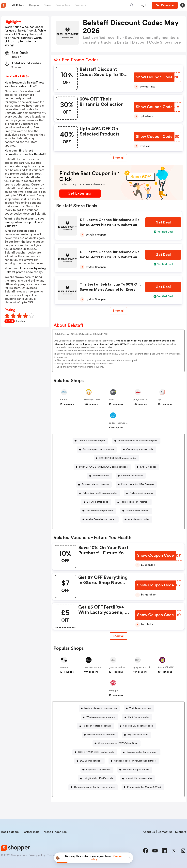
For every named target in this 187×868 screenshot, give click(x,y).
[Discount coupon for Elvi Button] (135, 770)
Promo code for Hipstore (95, 484)
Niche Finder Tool (55, 832)
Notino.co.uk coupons (141, 493)
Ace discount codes (139, 519)
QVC (161, 400)
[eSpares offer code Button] (136, 735)
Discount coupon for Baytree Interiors (94, 787)
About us (149, 832)
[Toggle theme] (183, 5)
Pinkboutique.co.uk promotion (98, 449)
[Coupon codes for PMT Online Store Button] (117, 743)
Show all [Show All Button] (118, 158)
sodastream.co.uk (119, 423)
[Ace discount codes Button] (137, 519)
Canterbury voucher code (140, 449)
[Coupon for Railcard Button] (131, 476)
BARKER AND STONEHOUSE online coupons (103, 467)
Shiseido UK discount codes (138, 726)
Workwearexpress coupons (101, 717)
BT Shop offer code (98, 502)
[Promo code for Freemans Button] (133, 502)
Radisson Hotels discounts (97, 726)
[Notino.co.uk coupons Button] (140, 493)
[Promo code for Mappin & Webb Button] (143, 787)
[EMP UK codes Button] (147, 467)
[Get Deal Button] (163, 222)
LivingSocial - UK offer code (98, 778)
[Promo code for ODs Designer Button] (136, 485)
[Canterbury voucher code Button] (138, 450)
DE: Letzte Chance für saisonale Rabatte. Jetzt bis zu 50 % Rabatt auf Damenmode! (110, 257)
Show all (118, 636)
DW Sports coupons (91, 761)
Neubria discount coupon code (101, 708)
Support (180, 832)
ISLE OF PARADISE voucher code (96, 752)
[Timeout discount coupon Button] (90, 441)
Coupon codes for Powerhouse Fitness (135, 761)
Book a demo (10, 832)
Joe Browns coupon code (100, 511)
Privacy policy (37, 855)
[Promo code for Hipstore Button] (94, 485)
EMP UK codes (148, 467)
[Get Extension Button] (80, 194)
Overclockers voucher (138, 511)
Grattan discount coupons (101, 735)
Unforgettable (92, 400)
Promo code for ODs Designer (138, 484)
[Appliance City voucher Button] (97, 770)
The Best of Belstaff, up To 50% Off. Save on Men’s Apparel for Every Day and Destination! (110, 289)
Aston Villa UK (166, 667)
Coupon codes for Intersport (142, 752)
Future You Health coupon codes (100, 493)
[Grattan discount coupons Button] (100, 735)
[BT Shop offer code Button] (96, 502)
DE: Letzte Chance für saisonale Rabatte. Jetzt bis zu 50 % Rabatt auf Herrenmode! (110, 225)
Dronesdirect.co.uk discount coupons (138, 441)
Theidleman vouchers (140, 708)
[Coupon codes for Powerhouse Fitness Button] (134, 761)
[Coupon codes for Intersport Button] (141, 752)
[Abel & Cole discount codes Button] (100, 519)
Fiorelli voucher (101, 476)
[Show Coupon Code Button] (154, 77)
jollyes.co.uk (140, 400)
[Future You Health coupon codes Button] (99, 493)
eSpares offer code (138, 735)
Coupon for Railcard (132, 476)
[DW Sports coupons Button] (89, 761)
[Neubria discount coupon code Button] (99, 708)
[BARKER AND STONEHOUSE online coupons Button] (102, 467)
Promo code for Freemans (135, 502)
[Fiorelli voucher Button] (100, 476)
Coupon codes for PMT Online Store (118, 743)
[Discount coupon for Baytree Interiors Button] (93, 787)
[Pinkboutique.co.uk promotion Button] (97, 450)
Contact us (165, 832)
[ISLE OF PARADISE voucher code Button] (95, 752)
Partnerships (31, 832)
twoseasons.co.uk (94, 667)
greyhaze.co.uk (142, 667)
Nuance (64, 667)
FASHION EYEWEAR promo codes (118, 458)
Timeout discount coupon (92, 441)
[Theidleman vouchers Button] (139, 708)
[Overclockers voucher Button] (136, 511)
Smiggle (113, 691)
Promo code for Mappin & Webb (144, 787)
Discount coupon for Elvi (136, 770)
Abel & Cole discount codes (101, 519)
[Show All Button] (118, 636)
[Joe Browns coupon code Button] (98, 511)
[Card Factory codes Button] (137, 717)
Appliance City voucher (98, 770)
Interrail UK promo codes (139, 778)
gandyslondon (117, 667)
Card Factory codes (138, 717)
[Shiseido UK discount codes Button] (137, 726)
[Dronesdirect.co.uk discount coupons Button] (136, 441)
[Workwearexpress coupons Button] (100, 717)
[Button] (143, 5)
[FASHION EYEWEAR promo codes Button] (117, 458)
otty (111, 400)
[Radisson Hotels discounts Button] (95, 726)
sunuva (63, 400)
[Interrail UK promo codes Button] (137, 778)
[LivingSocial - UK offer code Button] (97, 778)
